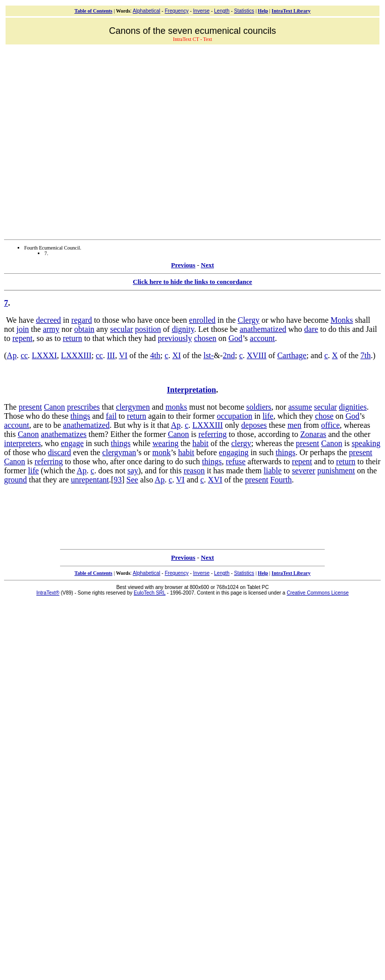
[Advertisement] (95, 141)
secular (121, 329)
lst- (208, 355)
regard (81, 320)
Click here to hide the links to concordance (192, 282)
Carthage (292, 355)
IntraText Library (291, 11)
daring (155, 461)
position (148, 329)
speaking (366, 443)
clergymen (133, 407)
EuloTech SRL (150, 593)
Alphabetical (146, 11)
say (132, 471)
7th (365, 355)
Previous (183, 265)
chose (324, 416)
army (51, 329)
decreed (48, 320)
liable (273, 471)
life (268, 416)
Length (222, 11)
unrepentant (90, 480)
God (236, 338)
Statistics (244, 11)
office (330, 425)
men (295, 425)
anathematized (263, 329)
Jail (371, 329)
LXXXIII (76, 355)
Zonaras (313, 434)
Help (263, 11)
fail (111, 416)
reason (194, 471)
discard (60, 452)
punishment (336, 471)
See (132, 480)
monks (176, 407)
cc (24, 355)
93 (118, 480)
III (111, 355)
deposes (254, 425)
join (22, 329)
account (262, 338)
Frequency (176, 11)
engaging (234, 452)
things (80, 416)
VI (123, 355)
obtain (84, 329)
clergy (241, 443)
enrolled (202, 320)
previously (175, 338)
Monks (342, 320)
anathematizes (64, 434)
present (30, 407)
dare (311, 329)
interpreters (22, 443)
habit (200, 443)
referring (212, 434)
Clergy (249, 320)
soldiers (259, 407)
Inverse (202, 11)
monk (161, 452)
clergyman (119, 452)
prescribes (84, 407)
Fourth (281, 480)
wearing (166, 443)
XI (176, 355)
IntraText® (48, 593)
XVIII (257, 355)
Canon (54, 407)
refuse (235, 461)
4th (155, 355)
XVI (215, 480)
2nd (229, 355)
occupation (235, 416)
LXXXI (44, 355)
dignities (353, 407)
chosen (205, 338)
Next (207, 265)
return (72, 338)
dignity (183, 329)
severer (304, 471)
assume (300, 407)
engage (72, 443)
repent (22, 338)
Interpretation (191, 390)
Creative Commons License (318, 593)
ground (15, 480)
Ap (12, 355)
